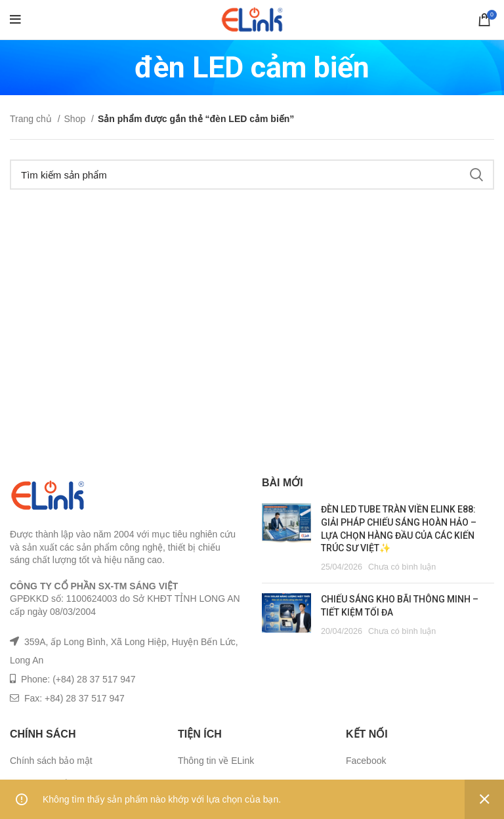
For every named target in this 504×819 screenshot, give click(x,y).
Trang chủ (32, 119)
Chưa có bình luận (402, 567)
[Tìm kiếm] (252, 175)
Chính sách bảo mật (51, 761)
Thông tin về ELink (216, 761)
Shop (76, 119)
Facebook (366, 761)
